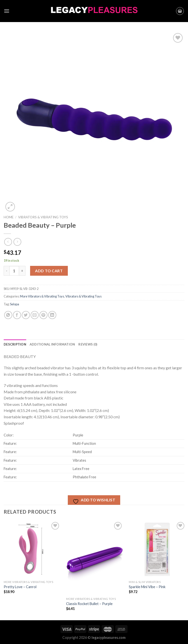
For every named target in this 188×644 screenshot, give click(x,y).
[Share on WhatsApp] (8, 315)
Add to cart (49, 271)
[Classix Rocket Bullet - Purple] (95, 558)
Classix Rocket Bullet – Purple (89, 604)
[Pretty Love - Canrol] (32, 549)
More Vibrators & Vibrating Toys (42, 296)
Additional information (52, 344)
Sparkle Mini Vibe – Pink (147, 587)
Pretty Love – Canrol (20, 587)
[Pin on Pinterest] (43, 315)
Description (15, 344)
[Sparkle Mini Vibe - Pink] (157, 549)
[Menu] (7, 11)
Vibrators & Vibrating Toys (43, 217)
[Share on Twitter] (26, 315)
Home (9, 217)
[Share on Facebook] (17, 315)
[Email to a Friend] (35, 315)
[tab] (15, 344)
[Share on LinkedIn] (52, 315)
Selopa (15, 304)
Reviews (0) (88, 344)
